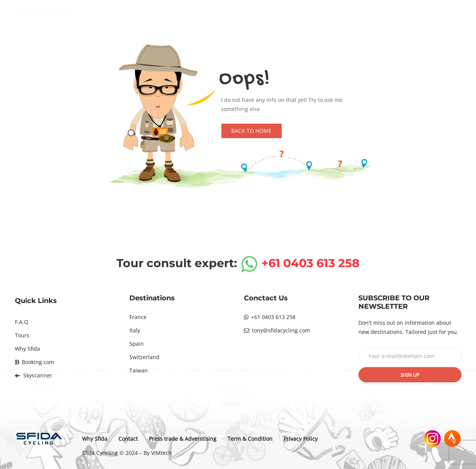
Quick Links (36, 301)
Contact (424, 16)
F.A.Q (22, 322)
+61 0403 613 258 (270, 317)
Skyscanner (34, 375)
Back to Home (251, 131)
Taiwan (139, 370)
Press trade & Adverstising (183, 439)
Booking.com (35, 362)
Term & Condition (251, 439)
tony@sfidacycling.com (277, 330)
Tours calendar (316, 16)
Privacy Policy (301, 439)
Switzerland (144, 357)
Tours (22, 335)
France (138, 317)
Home (203, 16)
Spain (137, 344)
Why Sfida (375, 16)
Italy (135, 330)
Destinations (254, 16)
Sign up (410, 375)
